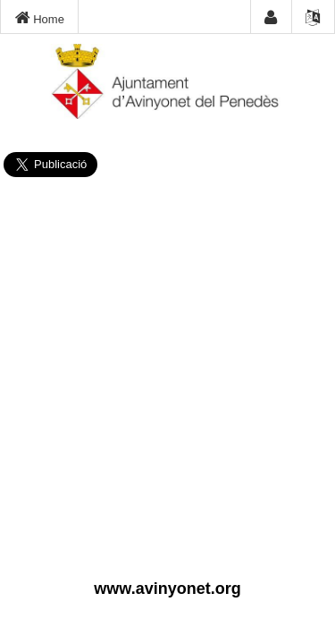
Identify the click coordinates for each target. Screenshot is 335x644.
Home (40, 18)
